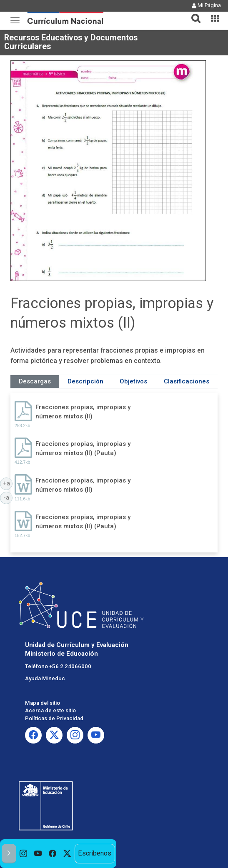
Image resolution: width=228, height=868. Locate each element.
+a (8, 483)
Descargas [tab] (35, 381)
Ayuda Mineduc (45, 678)
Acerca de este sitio (50, 710)
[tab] (193, 14)
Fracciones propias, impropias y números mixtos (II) (83, 412)
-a (8, 497)
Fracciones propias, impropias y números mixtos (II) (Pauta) (83, 448)
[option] (24, 854)
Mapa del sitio (43, 703)
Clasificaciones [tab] (187, 381)
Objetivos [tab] (133, 381)
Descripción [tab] (85, 381)
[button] (193, 13)
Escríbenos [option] (95, 853)
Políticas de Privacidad (54, 718)
